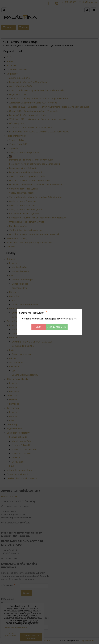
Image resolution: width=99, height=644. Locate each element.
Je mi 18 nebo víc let (57, 327)
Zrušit (39, 327)
